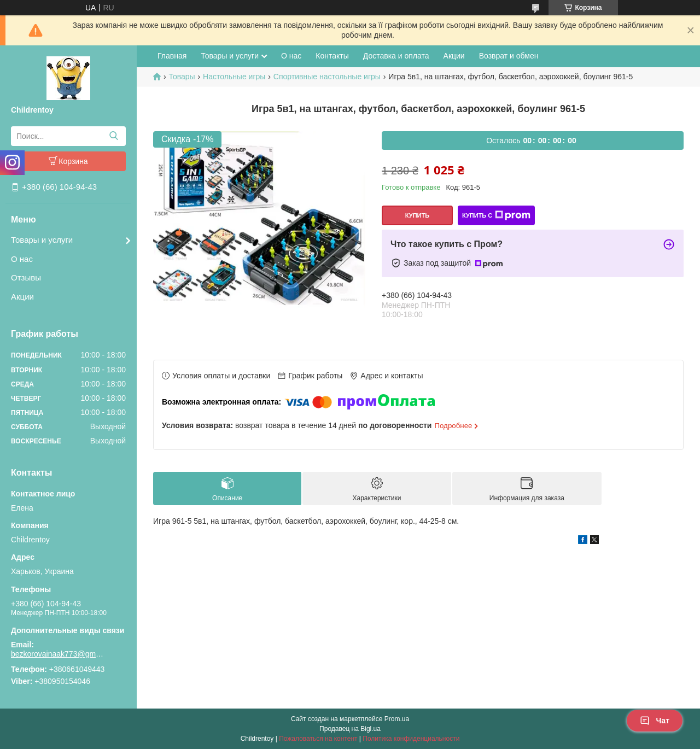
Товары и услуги (42, 240)
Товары (182, 77)
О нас (22, 259)
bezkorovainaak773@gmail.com (57, 654)
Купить (417, 215)
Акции (22, 297)
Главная (172, 56)
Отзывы (26, 277)
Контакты (332, 56)
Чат (655, 721)
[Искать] (113, 136)
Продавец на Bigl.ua (350, 729)
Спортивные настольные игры (327, 77)
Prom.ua (397, 719)
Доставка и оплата (396, 56)
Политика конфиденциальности (411, 739)
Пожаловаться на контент (318, 739)
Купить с (496, 215)
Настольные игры (234, 77)
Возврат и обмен (509, 56)
